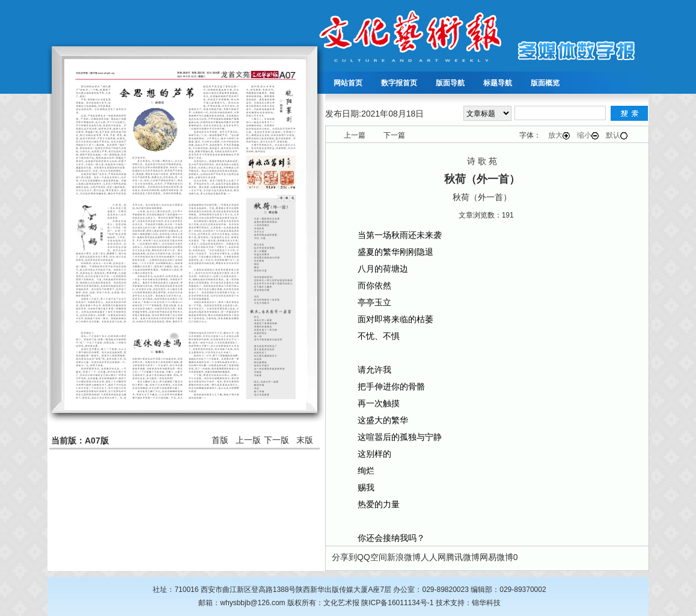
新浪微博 (404, 557)
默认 (617, 135)
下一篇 (394, 135)
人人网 (433, 557)
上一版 (248, 440)
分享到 (344, 557)
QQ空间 (372, 557)
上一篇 (355, 135)
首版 (220, 440)
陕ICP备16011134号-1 (397, 603)
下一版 (276, 440)
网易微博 (496, 557)
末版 (305, 440)
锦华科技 (486, 603)
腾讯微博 (463, 557)
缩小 (588, 135)
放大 (559, 135)
